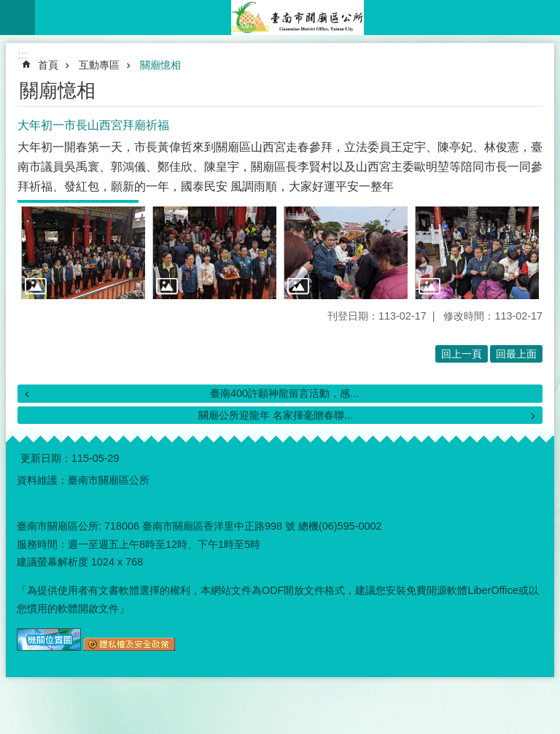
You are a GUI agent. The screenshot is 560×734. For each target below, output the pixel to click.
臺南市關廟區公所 (297, 18)
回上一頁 (462, 354)
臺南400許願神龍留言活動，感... (284, 393)
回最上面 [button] (516, 354)
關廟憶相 (160, 65)
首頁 (48, 65)
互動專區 (99, 65)
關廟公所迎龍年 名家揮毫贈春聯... (276, 415)
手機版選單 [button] (17, 18)
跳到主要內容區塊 (8, 8)
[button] (83, 253)
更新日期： (46, 458)
